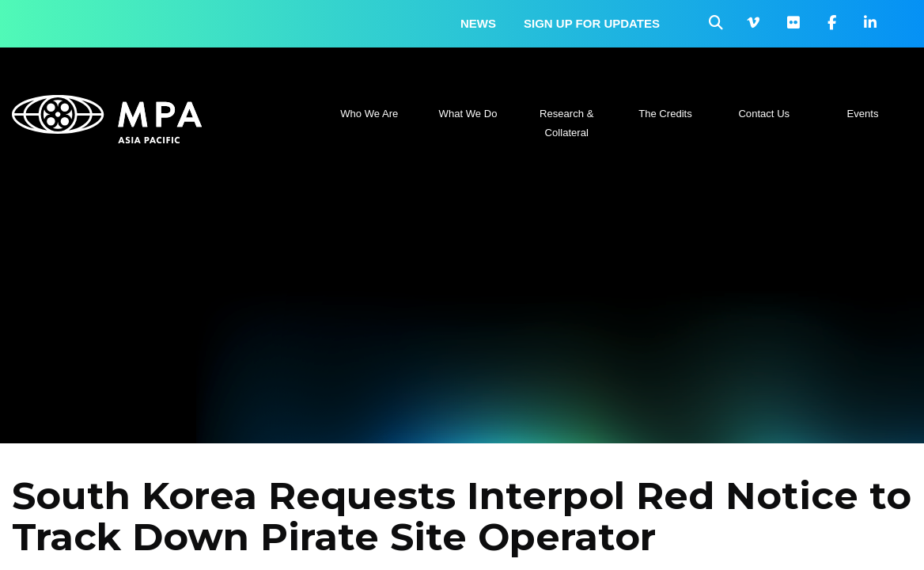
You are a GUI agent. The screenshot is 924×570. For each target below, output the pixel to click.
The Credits (665, 114)
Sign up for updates (592, 23)
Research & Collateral (566, 123)
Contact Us (764, 114)
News (478, 23)
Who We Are (369, 114)
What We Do (468, 114)
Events (863, 114)
